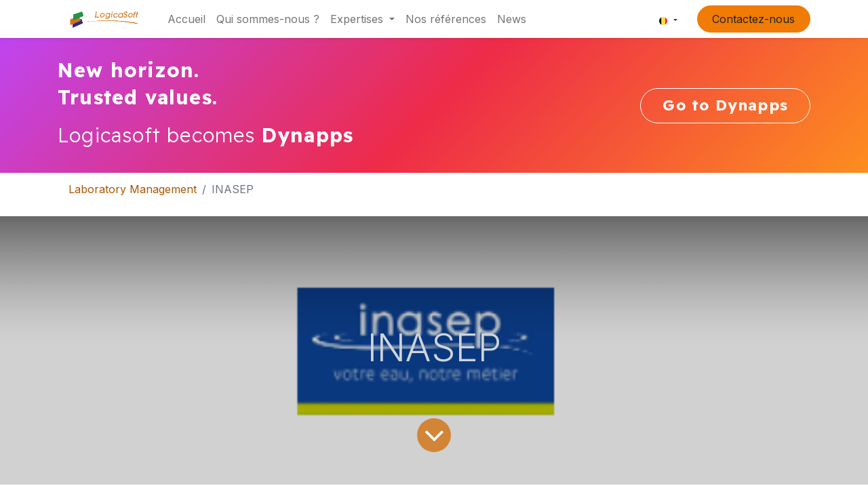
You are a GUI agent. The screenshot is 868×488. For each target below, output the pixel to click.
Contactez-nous (753, 19)
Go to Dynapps (725, 105)
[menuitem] (186, 19)
